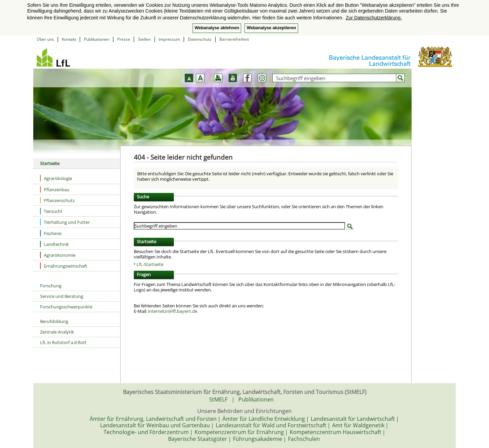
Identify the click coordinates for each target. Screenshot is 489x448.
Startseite (50, 163)
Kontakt (69, 39)
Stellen (144, 39)
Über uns (45, 39)
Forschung (51, 286)
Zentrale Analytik (57, 332)
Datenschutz (200, 39)
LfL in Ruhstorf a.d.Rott (63, 342)
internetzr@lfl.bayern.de (173, 311)
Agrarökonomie (58, 255)
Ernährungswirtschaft (64, 266)
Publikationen (97, 39)
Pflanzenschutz (57, 200)
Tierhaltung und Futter (65, 222)
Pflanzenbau (55, 189)
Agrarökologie (56, 178)
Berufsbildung (54, 321)
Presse (124, 39)
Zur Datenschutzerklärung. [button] (374, 18)
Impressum (169, 39)
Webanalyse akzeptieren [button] (271, 28)
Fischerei (51, 233)
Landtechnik (55, 244)
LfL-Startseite (150, 264)
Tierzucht (51, 211)
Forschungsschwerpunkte (66, 307)
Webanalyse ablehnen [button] (217, 28)
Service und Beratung (62, 296)
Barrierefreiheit (234, 39)
